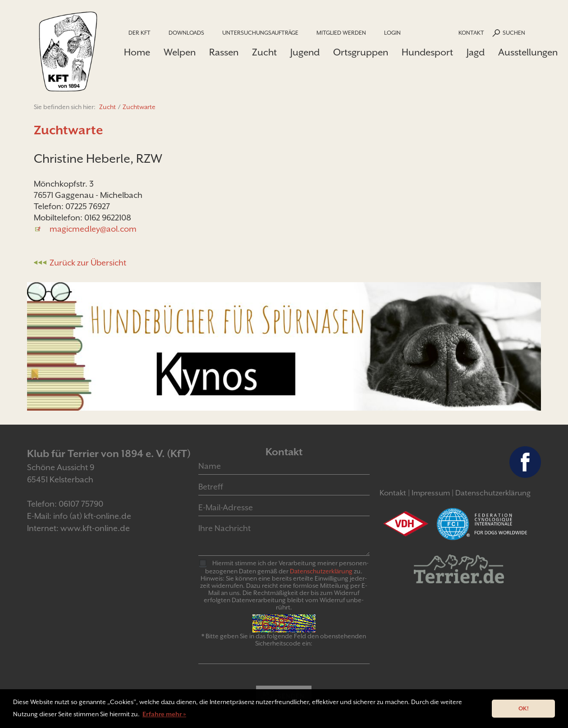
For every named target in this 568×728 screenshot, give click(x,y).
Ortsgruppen (361, 52)
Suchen (514, 33)
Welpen (180, 52)
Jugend (305, 52)
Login (392, 33)
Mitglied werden (341, 33)
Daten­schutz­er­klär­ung (321, 571)
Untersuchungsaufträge (260, 33)
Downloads (186, 33)
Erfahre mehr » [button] (164, 714)
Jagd (476, 52)
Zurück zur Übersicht (88, 263)
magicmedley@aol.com (93, 229)
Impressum (431, 493)
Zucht (264, 52)
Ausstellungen (528, 52)
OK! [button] (524, 708)
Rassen (224, 52)
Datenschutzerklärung (493, 493)
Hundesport (427, 52)
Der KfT (140, 33)
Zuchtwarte (139, 107)
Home (137, 52)
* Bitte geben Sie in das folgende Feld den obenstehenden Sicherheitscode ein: (284, 640)
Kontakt (471, 33)
